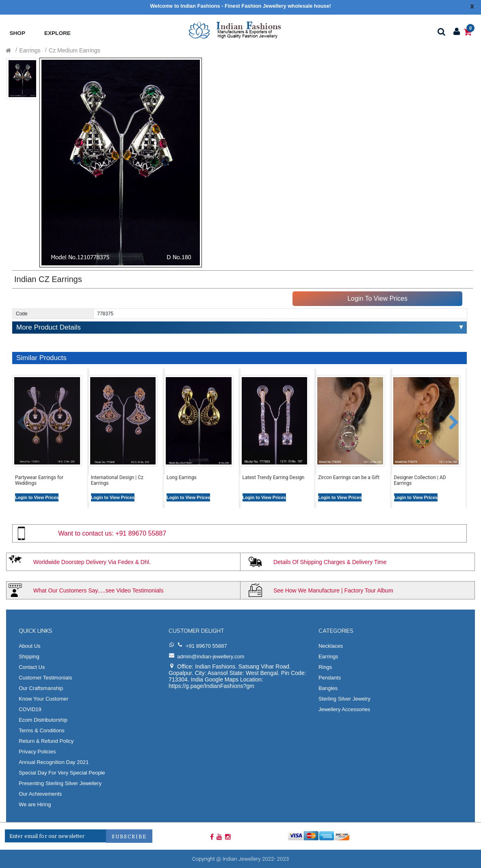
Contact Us (32, 667)
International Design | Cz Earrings (117, 480)
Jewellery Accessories (344, 709)
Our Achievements (40, 794)
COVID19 (30, 709)
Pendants (330, 678)
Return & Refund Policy (46, 741)
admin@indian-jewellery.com (211, 656)
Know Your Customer (43, 699)
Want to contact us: (86, 533)
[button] (16, 419)
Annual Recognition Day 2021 (54, 762)
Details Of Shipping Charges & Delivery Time (330, 562)
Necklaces (331, 646)
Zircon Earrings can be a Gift (349, 477)
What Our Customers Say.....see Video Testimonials (99, 590)
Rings (325, 667)
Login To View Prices (377, 298)
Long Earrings (182, 477)
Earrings (30, 50)
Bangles (328, 688)
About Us (29, 646)
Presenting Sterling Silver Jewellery (60, 783)
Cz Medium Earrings (75, 50)
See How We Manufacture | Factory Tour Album (333, 590)
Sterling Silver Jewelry (344, 699)
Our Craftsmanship (41, 688)
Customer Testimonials (45, 678)
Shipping (29, 656)
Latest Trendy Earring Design (274, 477)
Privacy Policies (37, 752)
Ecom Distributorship (43, 720)
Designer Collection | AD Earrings (420, 480)
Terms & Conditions (42, 730)
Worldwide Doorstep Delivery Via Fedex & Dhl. (92, 562)
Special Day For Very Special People (62, 773)
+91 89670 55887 (141, 533)
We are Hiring (35, 804)
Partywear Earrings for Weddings (39, 480)
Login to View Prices (37, 497)
